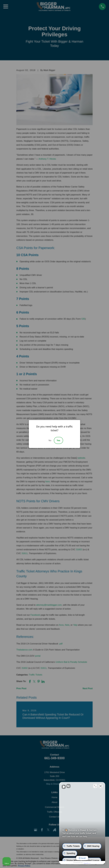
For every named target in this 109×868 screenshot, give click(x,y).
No (50, 440)
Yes (58, 440)
